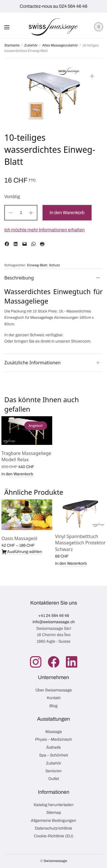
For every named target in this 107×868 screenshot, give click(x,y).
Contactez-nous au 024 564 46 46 (53, 6)
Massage (54, 732)
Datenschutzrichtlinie (53, 828)
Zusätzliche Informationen (32, 363)
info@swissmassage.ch (54, 622)
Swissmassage (55, 861)
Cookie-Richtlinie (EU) (54, 836)
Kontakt (54, 698)
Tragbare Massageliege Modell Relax (26, 456)
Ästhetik (53, 747)
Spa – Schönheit (53, 755)
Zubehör (31, 45)
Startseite (12, 45)
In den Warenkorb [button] (17, 474)
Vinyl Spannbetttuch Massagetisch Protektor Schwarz (80, 543)
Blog (53, 706)
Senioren (53, 771)
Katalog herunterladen (54, 805)
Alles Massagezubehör (60, 45)
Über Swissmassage (54, 690)
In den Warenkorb (67, 213)
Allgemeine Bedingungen (53, 821)
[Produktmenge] (21, 213)
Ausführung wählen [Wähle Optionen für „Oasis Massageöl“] (22, 552)
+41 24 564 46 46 (54, 616)
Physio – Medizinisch (53, 739)
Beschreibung (19, 278)
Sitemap (54, 813)
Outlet (54, 779)
